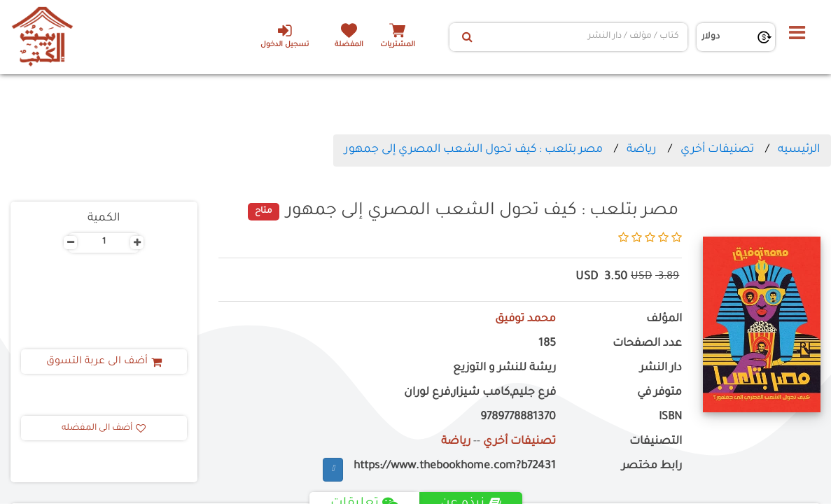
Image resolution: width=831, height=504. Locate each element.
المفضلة (349, 45)
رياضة (642, 150)
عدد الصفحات (647, 344)
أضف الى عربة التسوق (104, 362)
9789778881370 (518, 418)
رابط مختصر (652, 467)
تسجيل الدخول (285, 36)
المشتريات (398, 45)
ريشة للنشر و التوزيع (504, 369)
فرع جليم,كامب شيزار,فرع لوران (480, 393)
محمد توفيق (525, 320)
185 (547, 344)
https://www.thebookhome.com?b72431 (455, 467)
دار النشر (661, 369)
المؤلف (664, 320)
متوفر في (659, 393)
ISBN (670, 418)
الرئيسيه (799, 150)
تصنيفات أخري (717, 150)
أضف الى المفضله (104, 428)
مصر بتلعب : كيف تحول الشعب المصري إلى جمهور (474, 150)
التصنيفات (656, 442)
